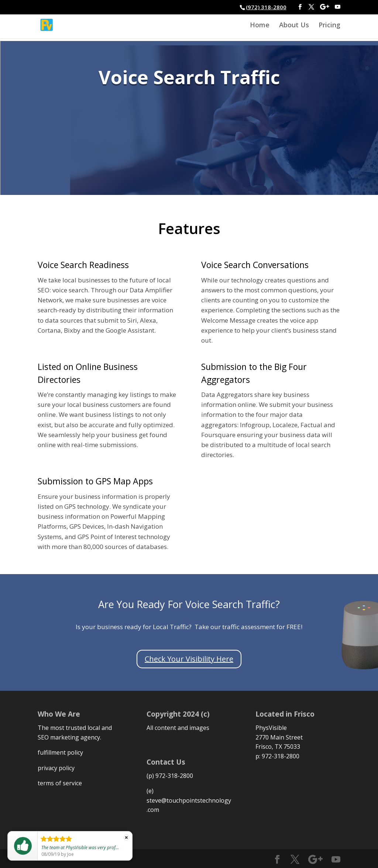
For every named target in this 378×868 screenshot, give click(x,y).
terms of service (60, 783)
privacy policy (56, 768)
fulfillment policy (60, 752)
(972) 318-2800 (266, 7)
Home (260, 26)
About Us (294, 26)
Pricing (329, 26)
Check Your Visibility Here (189, 659)
